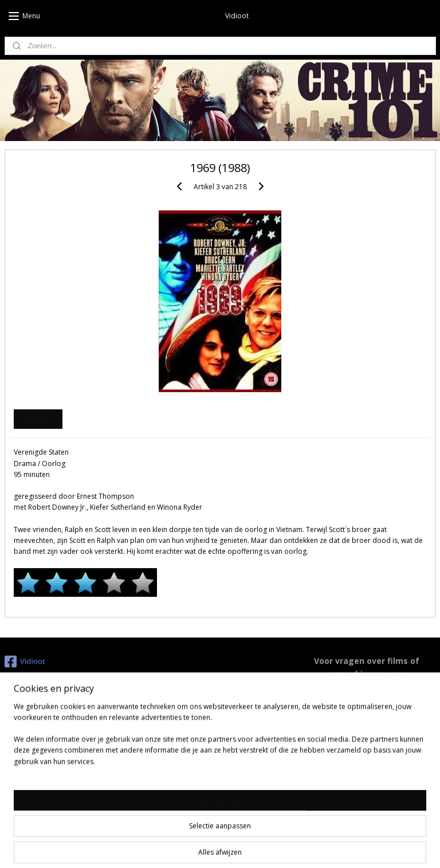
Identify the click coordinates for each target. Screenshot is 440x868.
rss (190, 847)
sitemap (166, 847)
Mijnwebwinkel (334, 847)
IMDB (162, 766)
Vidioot (25, 662)
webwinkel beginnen (234, 847)
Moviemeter (173, 791)
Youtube (166, 779)
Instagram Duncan (185, 804)
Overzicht (38, 419)
